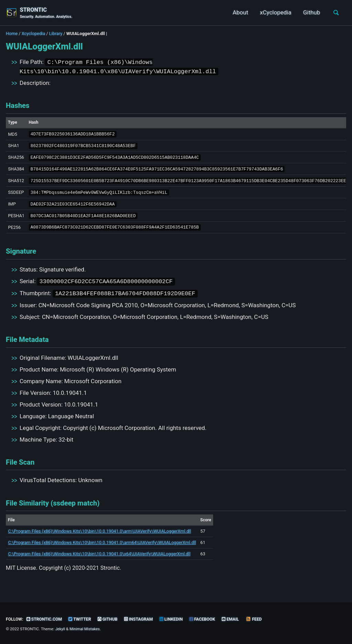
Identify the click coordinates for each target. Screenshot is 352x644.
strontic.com (46, 619)
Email (238, 619)
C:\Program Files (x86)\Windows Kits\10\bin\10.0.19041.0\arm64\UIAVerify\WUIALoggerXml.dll (102, 547)
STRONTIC (47, 13)
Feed (261, 619)
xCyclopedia (274, 13)
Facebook (208, 619)
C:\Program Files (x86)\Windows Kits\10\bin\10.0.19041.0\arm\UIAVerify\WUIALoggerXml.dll (99, 536)
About (239, 13)
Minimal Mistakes (86, 629)
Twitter (82, 619)
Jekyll (60, 629)
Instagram (143, 619)
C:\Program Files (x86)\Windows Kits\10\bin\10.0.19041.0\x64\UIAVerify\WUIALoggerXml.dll (99, 559)
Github (310, 13)
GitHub (111, 619)
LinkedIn (176, 619)
